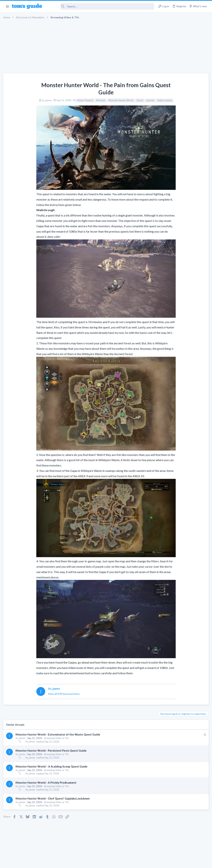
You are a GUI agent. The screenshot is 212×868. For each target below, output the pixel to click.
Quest (110, 100)
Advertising (66, 863)
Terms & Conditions (141, 863)
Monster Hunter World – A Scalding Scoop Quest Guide (52, 758)
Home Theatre (56, 100)
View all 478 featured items (36, 685)
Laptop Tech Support (171, 226)
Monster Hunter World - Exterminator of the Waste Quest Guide (58, 726)
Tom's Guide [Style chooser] (182, 847)
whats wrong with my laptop (182, 233)
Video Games (135, 100)
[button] (7, 6)
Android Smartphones (171, 204)
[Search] (101, 6)
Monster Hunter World (91, 100)
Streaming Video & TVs (57, 729)
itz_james (17, 100)
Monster (71, 100)
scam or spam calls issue (179, 194)
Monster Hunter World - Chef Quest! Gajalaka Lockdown (53, 790)
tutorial (121, 100)
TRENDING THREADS (165, 186)
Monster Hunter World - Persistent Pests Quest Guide (51, 742)
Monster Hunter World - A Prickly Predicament (46, 774)
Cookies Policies (92, 863)
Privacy (116, 863)
